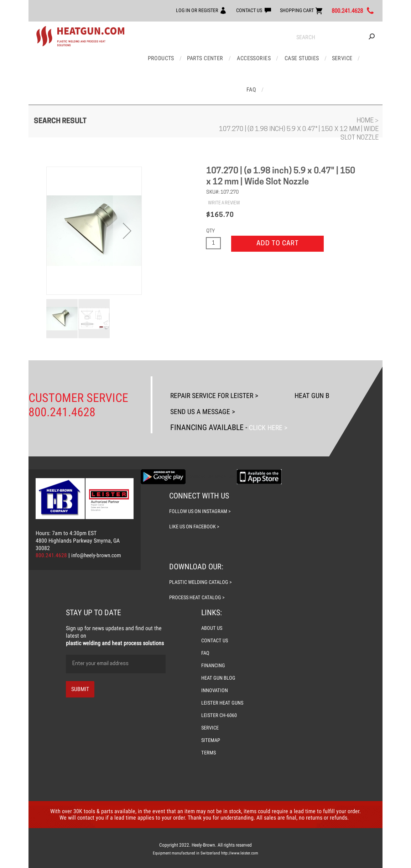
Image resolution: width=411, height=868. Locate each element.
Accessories (245, 58)
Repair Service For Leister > (220, 364)
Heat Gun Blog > (327, 364)
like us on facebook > (195, 494)
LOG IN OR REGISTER (179, 10)
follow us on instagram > (201, 479)
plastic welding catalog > (202, 549)
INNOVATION (215, 655)
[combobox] (335, 37)
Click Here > (269, 396)
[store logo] (80, 36)
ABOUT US (212, 595)
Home (366, 90)
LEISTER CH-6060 (219, 686)
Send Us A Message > (206, 380)
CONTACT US (235, 10)
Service (331, 58)
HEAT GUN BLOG (218, 643)
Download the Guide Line (211, 444)
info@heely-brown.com (97, 523)
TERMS (209, 722)
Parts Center (198, 58)
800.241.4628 (343, 11)
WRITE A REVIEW (224, 172)
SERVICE (210, 698)
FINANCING (214, 631)
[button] (127, 200)
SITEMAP (211, 710)
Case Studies (292, 58)
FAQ (356, 58)
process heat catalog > (198, 564)
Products (155, 58)
